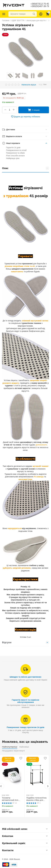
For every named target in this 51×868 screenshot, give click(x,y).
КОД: (41, 85)
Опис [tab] (26, 168)
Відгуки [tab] (26, 642)
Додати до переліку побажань (26, 117)
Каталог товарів (4, 14)
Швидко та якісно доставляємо (26, 677)
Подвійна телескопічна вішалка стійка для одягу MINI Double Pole (37, 799)
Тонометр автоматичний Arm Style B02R (10, 799)
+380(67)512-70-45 (40, 4)
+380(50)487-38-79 (40, 6)
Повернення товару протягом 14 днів (25, 727)
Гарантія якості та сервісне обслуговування (26, 701)
